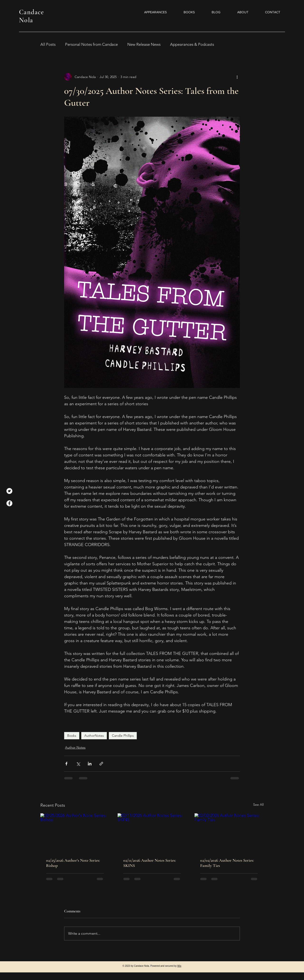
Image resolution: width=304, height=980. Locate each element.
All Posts (48, 44)
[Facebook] (9, 503)
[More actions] (237, 77)
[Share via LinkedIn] (90, 764)
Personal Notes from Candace (91, 44)
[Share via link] (101, 764)
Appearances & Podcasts (192, 44)
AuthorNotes (94, 736)
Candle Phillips (123, 736)
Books (72, 736)
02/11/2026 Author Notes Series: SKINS (150, 863)
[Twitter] (9, 491)
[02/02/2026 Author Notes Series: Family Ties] (229, 833)
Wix (179, 966)
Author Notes (75, 747)
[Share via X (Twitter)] (78, 764)
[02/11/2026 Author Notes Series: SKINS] (152, 833)
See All (258, 805)
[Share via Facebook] (66, 764)
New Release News (144, 44)
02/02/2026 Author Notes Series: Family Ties (227, 863)
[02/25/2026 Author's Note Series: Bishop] (75, 833)
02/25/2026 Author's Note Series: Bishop (73, 863)
